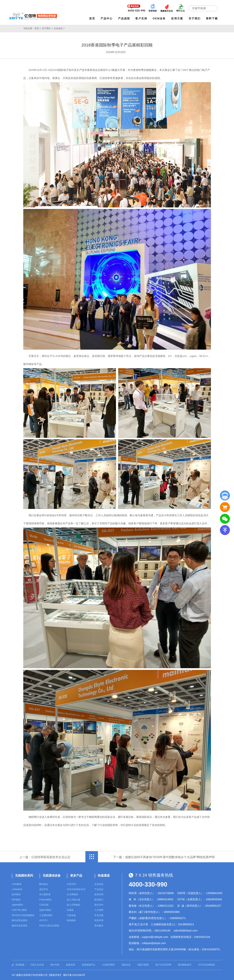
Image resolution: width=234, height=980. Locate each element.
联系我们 (99, 900)
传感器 (70, 910)
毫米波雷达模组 (20, 920)
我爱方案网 (143, 965)
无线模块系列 (24, 875)
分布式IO (71, 884)
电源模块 (71, 920)
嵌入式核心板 (74, 900)
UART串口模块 (19, 910)
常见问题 (99, 915)
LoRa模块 (17, 884)
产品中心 (107, 18)
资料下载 (212, 18)
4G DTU (43, 920)
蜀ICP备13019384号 (74, 975)
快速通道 (104, 875)
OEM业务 (160, 18)
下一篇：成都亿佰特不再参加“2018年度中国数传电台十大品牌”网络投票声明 (164, 857)
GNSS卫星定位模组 (49, 925)
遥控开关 (44, 889)
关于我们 (195, 18)
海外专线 (55, 965)
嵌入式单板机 (74, 905)
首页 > (38, 28)
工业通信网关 (46, 915)
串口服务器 (45, 894)
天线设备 (71, 915)
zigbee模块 (17, 905)
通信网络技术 (185, 965)
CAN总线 (44, 905)
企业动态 (99, 884)
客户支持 (142, 18)
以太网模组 (72, 894)
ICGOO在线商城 (206, 965)
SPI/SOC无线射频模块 (23, 915)
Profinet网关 (45, 900)
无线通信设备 (52, 875)
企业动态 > (59, 28)
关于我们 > (47, 28)
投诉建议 (99, 925)
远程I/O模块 (45, 910)
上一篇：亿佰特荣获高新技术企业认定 (45, 857)
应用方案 (177, 18)
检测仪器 (71, 965)
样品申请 (99, 920)
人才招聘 (99, 910)
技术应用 (99, 894)
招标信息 (126, 965)
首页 (93, 18)
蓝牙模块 (16, 894)
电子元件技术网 (163, 965)
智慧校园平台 (89, 965)
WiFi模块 (16, 900)
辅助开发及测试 (20, 925)
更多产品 (76, 875)
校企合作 (99, 905)
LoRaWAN (17, 889)
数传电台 (44, 884)
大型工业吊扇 (37, 965)
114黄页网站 (108, 965)
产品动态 (99, 889)
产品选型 (124, 18)
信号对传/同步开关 (76, 889)
